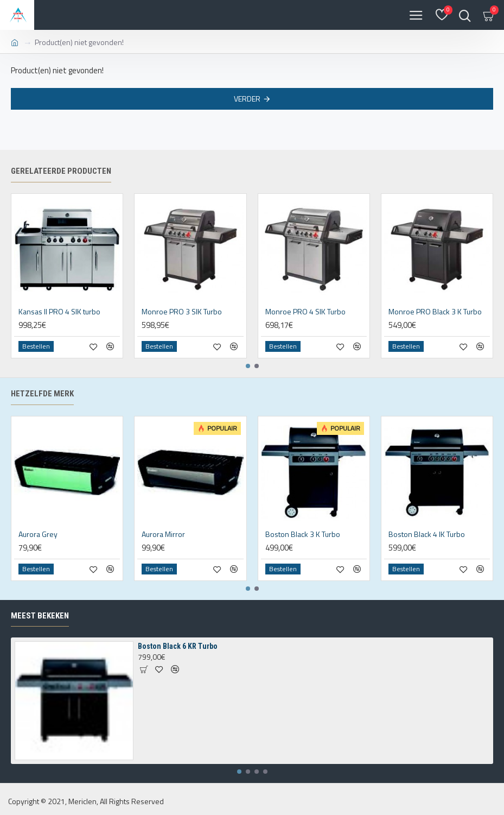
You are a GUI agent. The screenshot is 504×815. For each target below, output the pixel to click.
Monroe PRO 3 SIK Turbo (182, 312)
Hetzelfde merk (42, 394)
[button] (248, 366)
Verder (247, 99)
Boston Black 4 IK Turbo (427, 534)
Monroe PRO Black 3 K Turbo (435, 312)
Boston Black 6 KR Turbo (178, 646)
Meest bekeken (40, 616)
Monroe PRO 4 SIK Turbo (305, 312)
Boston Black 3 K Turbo (303, 534)
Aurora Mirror (163, 534)
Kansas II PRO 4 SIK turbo (59, 312)
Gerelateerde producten (61, 171)
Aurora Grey (38, 534)
